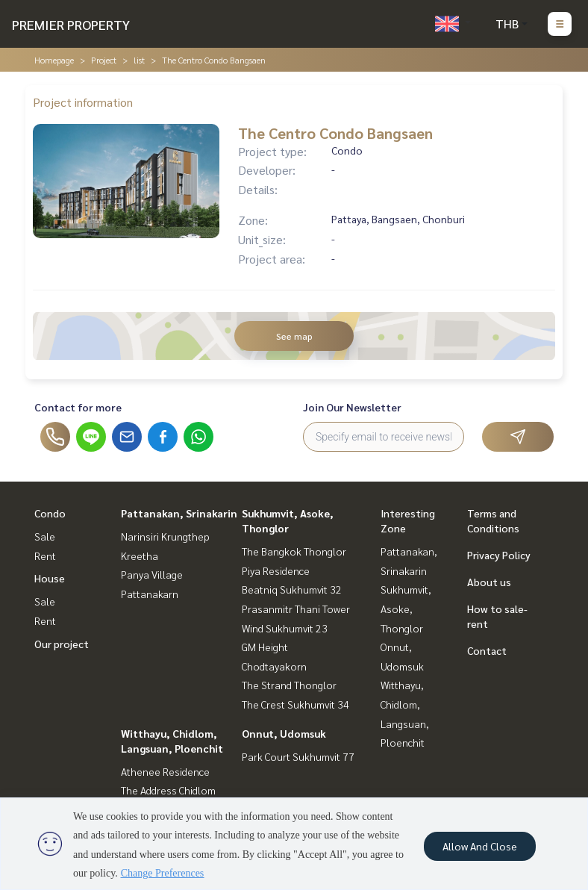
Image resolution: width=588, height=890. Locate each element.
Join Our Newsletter (352, 407)
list (139, 60)
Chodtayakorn (274, 666)
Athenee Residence (165, 771)
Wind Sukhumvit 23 (285, 628)
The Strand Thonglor (289, 685)
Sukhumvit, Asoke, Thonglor (406, 608)
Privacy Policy (499, 555)
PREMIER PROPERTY (71, 24)
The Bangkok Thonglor (294, 551)
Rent (45, 556)
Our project (62, 644)
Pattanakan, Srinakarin (179, 513)
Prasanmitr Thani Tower (296, 609)
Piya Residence (276, 570)
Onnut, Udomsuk (284, 733)
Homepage (54, 60)
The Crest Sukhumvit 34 (295, 704)
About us (489, 582)
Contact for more (78, 407)
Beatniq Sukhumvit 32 (292, 589)
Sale (45, 536)
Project (104, 60)
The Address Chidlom (168, 790)
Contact (487, 650)
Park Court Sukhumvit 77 (298, 756)
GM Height (265, 647)
